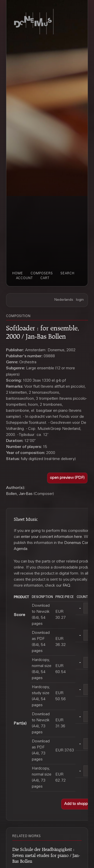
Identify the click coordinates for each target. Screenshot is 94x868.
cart (45, 278)
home (18, 274)
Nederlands (64, 300)
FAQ (66, 586)
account (24, 278)
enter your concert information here (52, 537)
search (67, 274)
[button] (67, 478)
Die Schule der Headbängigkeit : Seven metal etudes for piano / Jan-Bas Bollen (46, 854)
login (80, 300)
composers (42, 274)
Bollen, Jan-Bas (19, 494)
